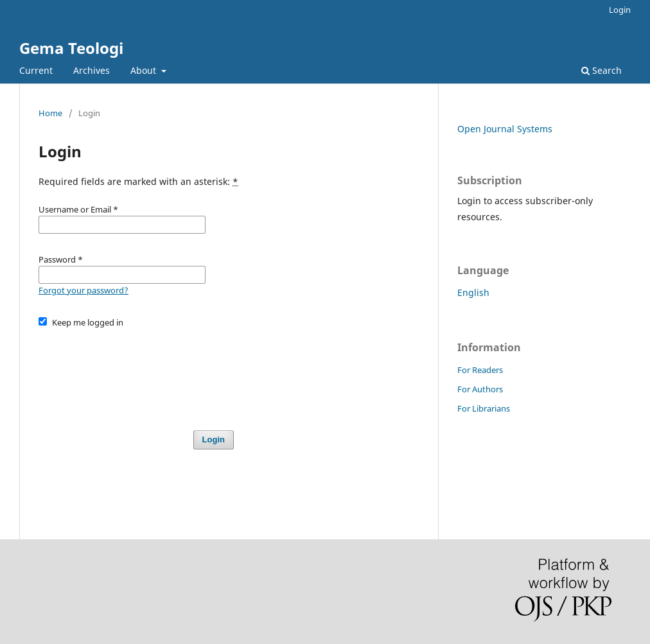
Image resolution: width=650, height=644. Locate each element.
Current (36, 70)
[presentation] (136, 373)
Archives (92, 70)
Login (620, 10)
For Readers (480, 370)
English (473, 292)
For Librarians (484, 408)
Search (602, 70)
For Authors (480, 389)
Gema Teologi (71, 48)
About (145, 70)
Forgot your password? (83, 290)
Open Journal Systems (505, 129)
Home (50, 113)
